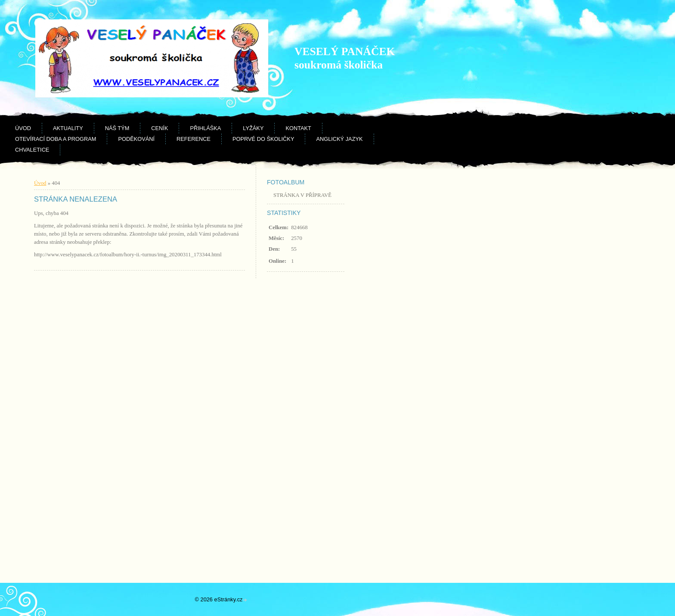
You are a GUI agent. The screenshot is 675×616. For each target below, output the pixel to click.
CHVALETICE (32, 150)
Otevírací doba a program (56, 139)
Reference (194, 139)
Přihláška (205, 128)
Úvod (23, 128)
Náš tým (117, 128)
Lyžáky (253, 128)
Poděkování (136, 139)
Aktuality (68, 128)
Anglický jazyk (339, 139)
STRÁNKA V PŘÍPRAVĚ (302, 195)
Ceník (159, 128)
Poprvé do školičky (263, 139)
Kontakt (298, 128)
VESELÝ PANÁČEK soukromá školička (345, 58)
